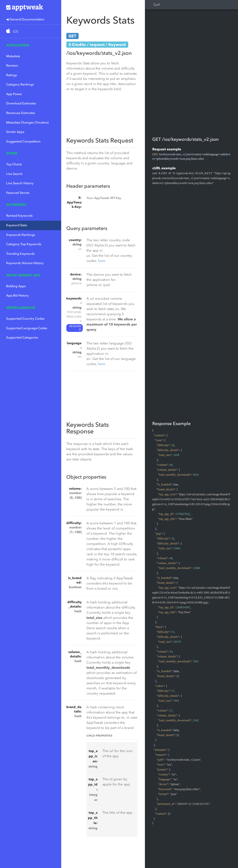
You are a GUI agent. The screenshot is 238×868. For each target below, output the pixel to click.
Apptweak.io (31, 7)
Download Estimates (21, 103)
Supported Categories (22, 337)
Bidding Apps (16, 286)
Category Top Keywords (24, 244)
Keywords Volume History (25, 263)
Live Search (14, 174)
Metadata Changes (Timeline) (27, 122)
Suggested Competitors (23, 141)
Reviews (12, 65)
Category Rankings (20, 84)
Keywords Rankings (21, 235)
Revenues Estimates (21, 113)
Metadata (13, 56)
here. (102, 261)
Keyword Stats (17, 225)
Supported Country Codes (25, 319)
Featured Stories (18, 193)
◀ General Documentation (25, 19)
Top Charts (14, 164)
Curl (157, 5)
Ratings (12, 75)
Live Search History (20, 183)
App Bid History (17, 295)
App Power (14, 94)
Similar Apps (15, 132)
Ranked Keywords (19, 216)
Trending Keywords (20, 254)
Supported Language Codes (27, 328)
